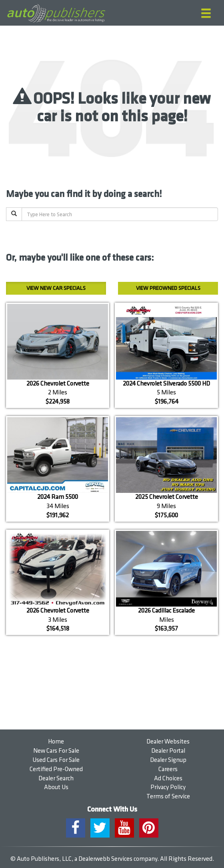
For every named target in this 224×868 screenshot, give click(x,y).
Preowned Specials (168, 288)
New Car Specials (56, 288)
